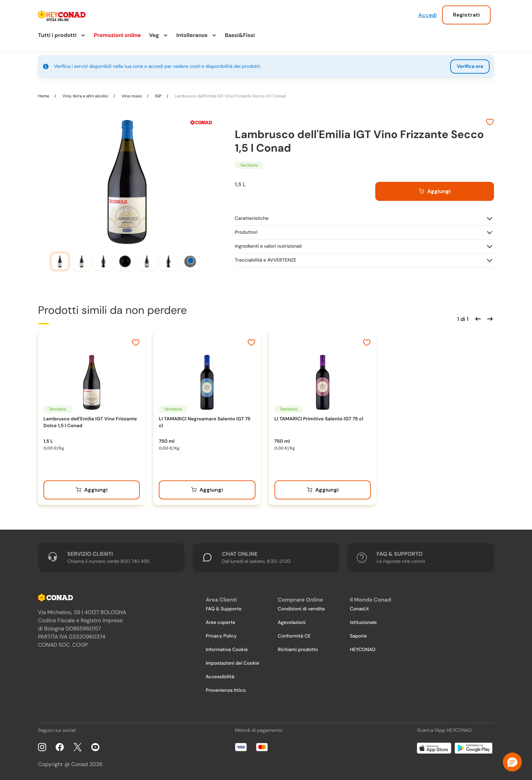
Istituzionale (363, 623)
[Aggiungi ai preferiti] (490, 123)
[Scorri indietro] (477, 318)
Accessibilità (220, 677)
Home (44, 96)
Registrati (466, 15)
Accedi (427, 15)
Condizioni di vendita (301, 609)
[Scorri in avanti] (489, 318)
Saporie (358, 636)
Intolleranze (192, 35)
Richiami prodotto (298, 650)
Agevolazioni (292, 623)
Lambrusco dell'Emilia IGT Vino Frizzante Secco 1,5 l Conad (230, 96)
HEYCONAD (363, 650)
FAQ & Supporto (224, 609)
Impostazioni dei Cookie (232, 663)
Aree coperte (220, 623)
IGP (158, 96)
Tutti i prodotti (57, 35)
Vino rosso (132, 96)
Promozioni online (118, 35)
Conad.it (359, 609)
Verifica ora (470, 66)
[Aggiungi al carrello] (435, 191)
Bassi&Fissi (240, 35)
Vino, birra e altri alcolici (85, 96)
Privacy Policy (221, 636)
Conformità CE (294, 636)
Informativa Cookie (227, 650)
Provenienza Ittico (226, 690)
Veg (154, 35)
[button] (512, 762)
